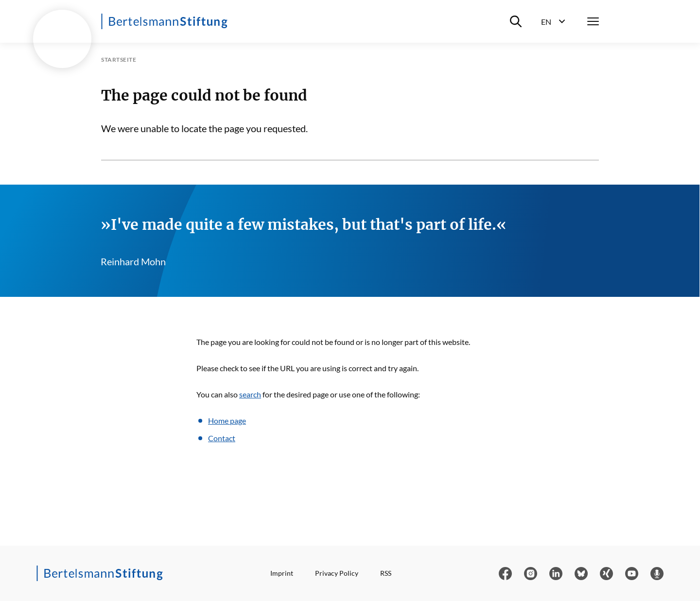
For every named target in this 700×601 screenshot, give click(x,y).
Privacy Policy (337, 573)
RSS (386, 573)
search (250, 394)
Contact (222, 438)
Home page (227, 421)
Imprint (282, 573)
